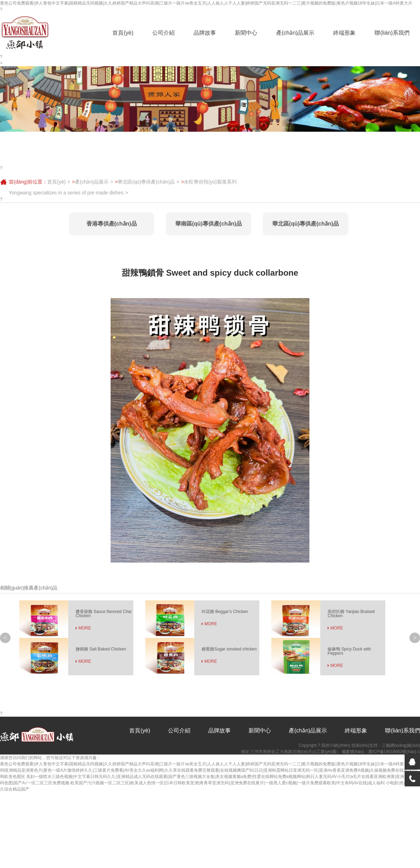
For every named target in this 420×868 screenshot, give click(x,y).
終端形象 (344, 33)
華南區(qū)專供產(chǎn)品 (209, 224)
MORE (85, 628)
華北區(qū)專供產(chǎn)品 (146, 182)
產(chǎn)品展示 (295, 33)
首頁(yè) (123, 33)
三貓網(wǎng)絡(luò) (401, 745)
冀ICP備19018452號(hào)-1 (394, 752)
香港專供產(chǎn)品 (112, 224)
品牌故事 (205, 33)
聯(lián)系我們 (392, 33)
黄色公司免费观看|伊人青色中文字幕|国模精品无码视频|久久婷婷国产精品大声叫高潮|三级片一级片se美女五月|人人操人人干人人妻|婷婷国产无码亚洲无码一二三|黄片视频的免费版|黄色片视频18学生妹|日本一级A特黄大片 (206, 3)
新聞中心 (246, 33)
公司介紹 (163, 33)
